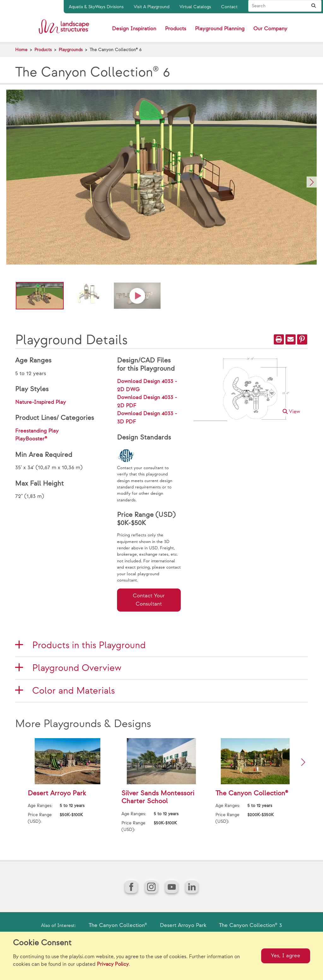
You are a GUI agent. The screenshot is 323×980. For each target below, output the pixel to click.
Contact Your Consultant (149, 600)
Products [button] (176, 29)
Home (21, 50)
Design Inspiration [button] (134, 29)
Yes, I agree (286, 956)
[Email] (291, 339)
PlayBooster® (31, 439)
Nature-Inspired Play (41, 402)
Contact (229, 7)
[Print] (279, 339)
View (291, 412)
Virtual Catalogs (195, 7)
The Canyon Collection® (118, 925)
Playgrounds (71, 50)
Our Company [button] (270, 29)
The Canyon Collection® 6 (116, 50)
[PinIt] (302, 339)
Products (43, 50)
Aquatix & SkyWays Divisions (96, 7)
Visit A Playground (152, 7)
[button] (312, 182)
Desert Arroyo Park (183, 925)
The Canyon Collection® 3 (250, 925)
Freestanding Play (37, 431)
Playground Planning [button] (220, 29)
